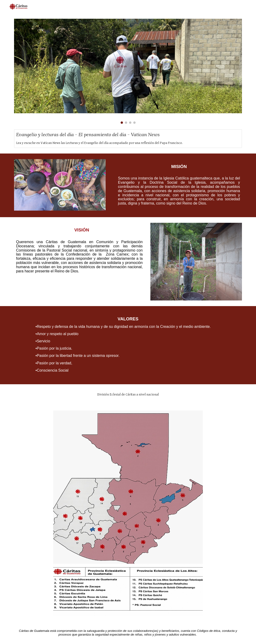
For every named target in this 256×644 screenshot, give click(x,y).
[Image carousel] (128, 71)
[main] (177, 185)
